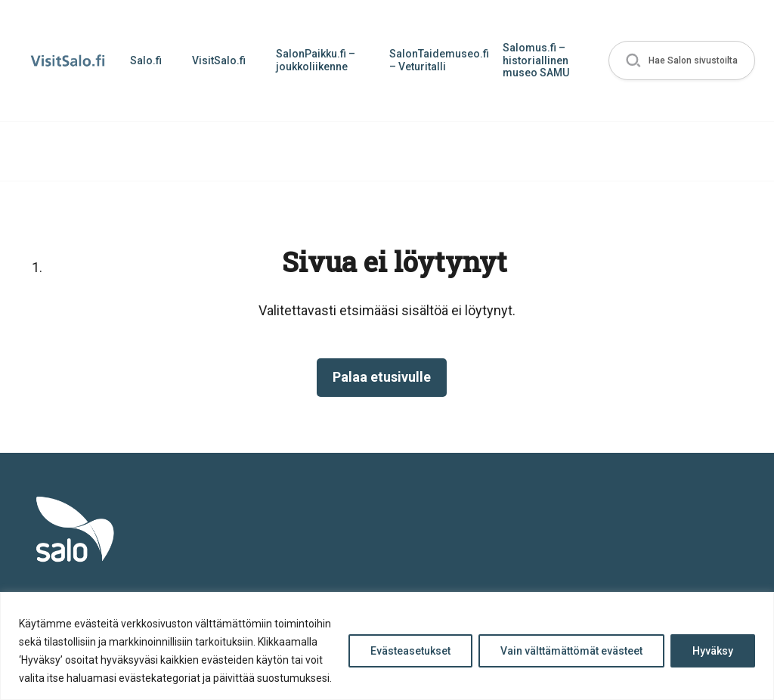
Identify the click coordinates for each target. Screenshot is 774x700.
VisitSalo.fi (219, 60)
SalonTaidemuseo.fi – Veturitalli (438, 60)
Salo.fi (146, 60)
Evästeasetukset (410, 651)
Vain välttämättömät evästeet (571, 651)
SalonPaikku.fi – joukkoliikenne (316, 60)
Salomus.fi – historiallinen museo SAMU (536, 60)
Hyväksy (713, 651)
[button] (682, 61)
